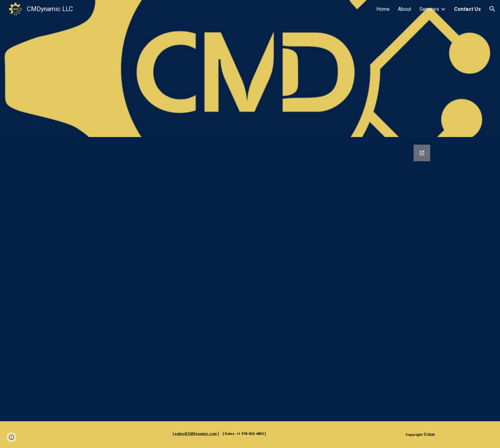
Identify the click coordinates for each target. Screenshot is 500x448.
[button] (492, 9)
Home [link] (383, 9)
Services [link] (429, 9)
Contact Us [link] (467, 9)
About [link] (404, 9)
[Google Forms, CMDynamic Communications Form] (250, 279)
